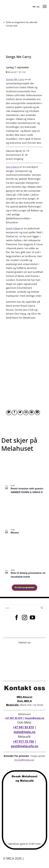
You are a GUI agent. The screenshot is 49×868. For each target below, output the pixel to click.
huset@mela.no (35, 718)
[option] (38, 7)
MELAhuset (24, 697)
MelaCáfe (12, 705)
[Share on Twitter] (20, 413)
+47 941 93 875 (14, 718)
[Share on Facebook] (15, 413)
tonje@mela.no (24, 760)
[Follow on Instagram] (24, 618)
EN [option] (38, 7)
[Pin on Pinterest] (32, 413)
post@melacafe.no (25, 746)
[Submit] (42, 608)
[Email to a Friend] (26, 413)
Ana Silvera (12, 167)
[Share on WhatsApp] (9, 413)
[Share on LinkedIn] (37, 413)
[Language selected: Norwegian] (36, 7)
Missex (15, 533)
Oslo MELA (24, 701)
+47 (23, 741)
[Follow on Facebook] (17, 618)
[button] (45, 6)
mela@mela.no (24, 732)
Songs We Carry (15, 79)
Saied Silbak (13, 228)
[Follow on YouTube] (32, 618)
